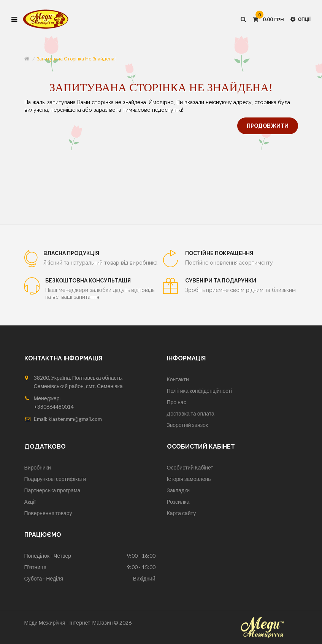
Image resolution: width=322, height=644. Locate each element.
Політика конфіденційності (199, 391)
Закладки (178, 490)
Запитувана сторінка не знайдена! (76, 59)
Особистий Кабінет (190, 467)
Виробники (38, 467)
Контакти (178, 379)
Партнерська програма (52, 490)
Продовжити (268, 126)
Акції (30, 502)
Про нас (177, 402)
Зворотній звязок (187, 425)
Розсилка (178, 502)
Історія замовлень (189, 479)
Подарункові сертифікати (55, 479)
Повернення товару (48, 513)
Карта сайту (182, 513)
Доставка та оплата (191, 413)
